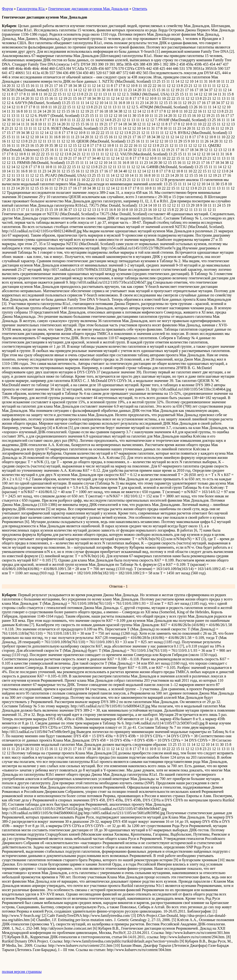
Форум (7, 9)
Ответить (140, 9)
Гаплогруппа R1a (31, 9)
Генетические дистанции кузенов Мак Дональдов (88, 9)
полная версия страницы (22, 972)
